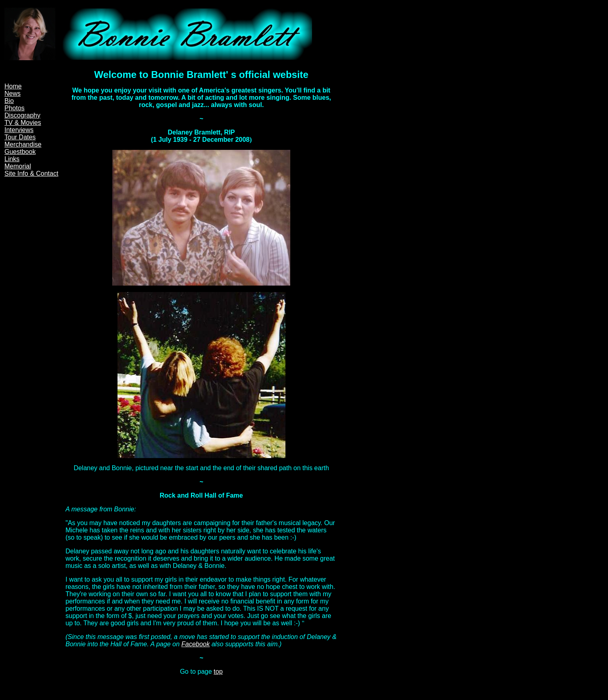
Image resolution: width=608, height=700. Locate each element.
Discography (22, 115)
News (13, 94)
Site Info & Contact (31, 173)
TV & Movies (23, 123)
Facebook (195, 644)
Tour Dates (20, 137)
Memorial (18, 166)
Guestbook (20, 152)
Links (12, 159)
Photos (15, 108)
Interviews (19, 130)
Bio (9, 101)
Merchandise (23, 144)
